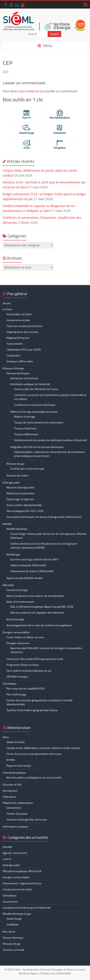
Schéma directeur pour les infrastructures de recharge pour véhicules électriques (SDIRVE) (44, 546)
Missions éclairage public (21, 487)
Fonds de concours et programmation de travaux (34, 754)
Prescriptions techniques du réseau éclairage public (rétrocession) (44, 517)
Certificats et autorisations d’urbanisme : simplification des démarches (42, 220)
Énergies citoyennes (18, 643)
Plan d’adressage (16, 694)
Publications (9, 797)
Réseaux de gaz (15, 464)
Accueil (7, 303)
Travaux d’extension (25, 428)
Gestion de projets (17, 814)
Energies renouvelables (16, 877)
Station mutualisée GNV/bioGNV (28, 565)
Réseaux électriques (18, 373)
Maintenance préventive (20, 493)
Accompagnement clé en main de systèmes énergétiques (39, 625)
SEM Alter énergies (17, 676)
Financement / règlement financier (22, 883)
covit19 (7, 859)
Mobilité (7, 524)
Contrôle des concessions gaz (27, 469)
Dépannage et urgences (20, 499)
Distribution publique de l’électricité (30, 384)
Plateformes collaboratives (18, 803)
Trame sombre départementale (24, 505)
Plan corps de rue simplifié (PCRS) (26, 688)
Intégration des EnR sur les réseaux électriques (37, 447)
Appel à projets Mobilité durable (25, 578)
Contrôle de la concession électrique (35, 405)
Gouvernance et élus (18, 320)
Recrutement (10, 791)
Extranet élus (14, 808)
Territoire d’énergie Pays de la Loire (27, 819)
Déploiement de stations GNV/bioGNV (32, 571)
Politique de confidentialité (56, 973)
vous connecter (29, 91)
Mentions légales (29, 973)
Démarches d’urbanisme (24, 378)
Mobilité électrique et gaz (17, 914)
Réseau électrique (13, 938)
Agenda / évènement (15, 853)
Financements (15, 344)
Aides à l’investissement (20, 602)
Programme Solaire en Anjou (23, 665)
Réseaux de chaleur (18, 475)
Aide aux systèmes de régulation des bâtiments (37, 612)
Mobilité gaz (13, 554)
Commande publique (14, 773)
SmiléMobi (12, 924)
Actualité (7, 847)
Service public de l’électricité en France (36, 389)
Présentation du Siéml (19, 314)
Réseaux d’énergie (13, 368)
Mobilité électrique (17, 529)
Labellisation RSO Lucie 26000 (24, 349)
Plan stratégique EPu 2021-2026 (25, 511)
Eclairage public (11, 482)
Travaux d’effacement (26, 434)
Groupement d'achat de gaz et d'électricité (27, 908)
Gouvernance (10, 901)
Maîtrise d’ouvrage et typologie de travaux (34, 412)
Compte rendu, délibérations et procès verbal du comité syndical (40, 173)
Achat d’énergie (15, 619)
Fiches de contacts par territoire (24, 326)
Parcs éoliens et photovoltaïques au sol (29, 671)
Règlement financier (18, 338)
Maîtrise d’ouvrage (25, 417)
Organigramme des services (22, 332)
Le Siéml (7, 309)
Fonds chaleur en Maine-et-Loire (25, 637)
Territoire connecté (13, 950)
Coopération (13, 355)
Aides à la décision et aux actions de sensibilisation (35, 596)
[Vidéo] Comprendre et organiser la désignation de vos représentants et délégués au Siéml (39, 208)
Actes (6, 737)
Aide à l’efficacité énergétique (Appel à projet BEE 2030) (42, 607)
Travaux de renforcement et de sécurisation (39, 422)
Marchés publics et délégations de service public (34, 777)
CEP (6, 72)
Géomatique (10, 683)
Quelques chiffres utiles (20, 361)
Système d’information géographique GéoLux (32, 710)
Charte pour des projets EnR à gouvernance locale (35, 659)
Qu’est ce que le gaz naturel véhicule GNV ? (35, 559)
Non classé (9, 931)
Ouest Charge (14, 919)
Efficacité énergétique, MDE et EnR (22, 871)
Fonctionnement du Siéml (17, 889)
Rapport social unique (19, 766)
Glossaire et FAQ (12, 785)
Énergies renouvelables (16, 632)
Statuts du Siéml (15, 742)
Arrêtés (11, 760)
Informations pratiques (16, 826)
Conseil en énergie (17, 590)
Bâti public (8, 585)
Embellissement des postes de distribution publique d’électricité (51, 440)
